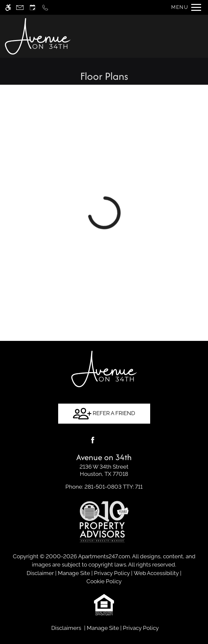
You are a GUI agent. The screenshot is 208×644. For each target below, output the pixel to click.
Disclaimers (66, 628)
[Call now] (45, 7)
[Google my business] (116, 440)
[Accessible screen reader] (8, 7)
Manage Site (74, 573)
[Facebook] (93, 440)
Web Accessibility (156, 573)
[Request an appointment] (33, 7)
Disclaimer (40, 573)
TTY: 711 (104, 487)
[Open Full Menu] (185, 7)
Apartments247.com (104, 556)
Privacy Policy (112, 573)
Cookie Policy (104, 581)
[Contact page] (20, 7)
